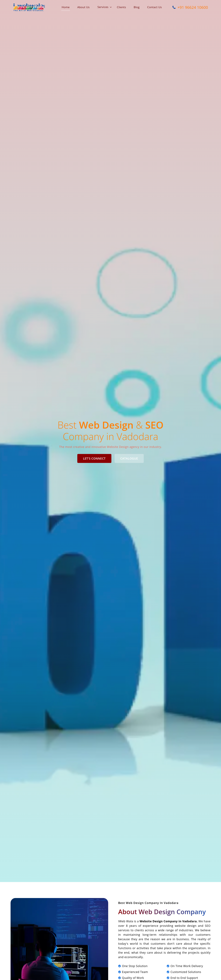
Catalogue (129, 458)
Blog (137, 7)
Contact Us (155, 7)
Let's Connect (94, 458)
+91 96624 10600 (189, 7)
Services (103, 7)
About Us (83, 7)
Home (66, 7)
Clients (121, 7)
